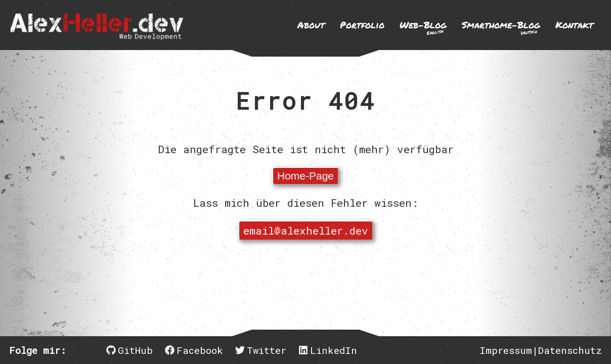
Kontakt (574, 25)
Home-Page (305, 176)
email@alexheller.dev (306, 231)
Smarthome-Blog (501, 27)
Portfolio (362, 25)
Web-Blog (423, 27)
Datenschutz (570, 350)
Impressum (506, 350)
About (311, 25)
